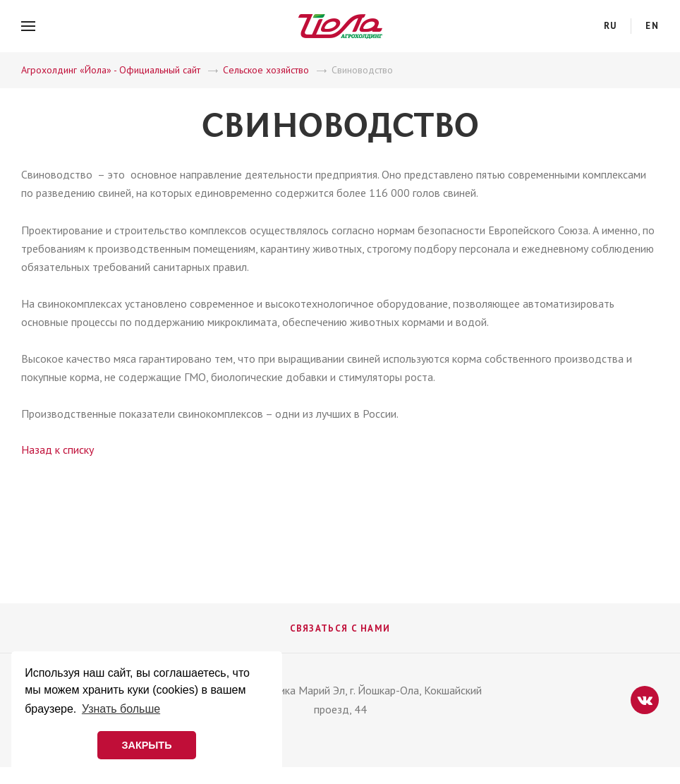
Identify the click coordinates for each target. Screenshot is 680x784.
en (652, 26)
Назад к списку (57, 450)
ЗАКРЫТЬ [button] (146, 745)
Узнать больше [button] (121, 709)
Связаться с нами (340, 628)
